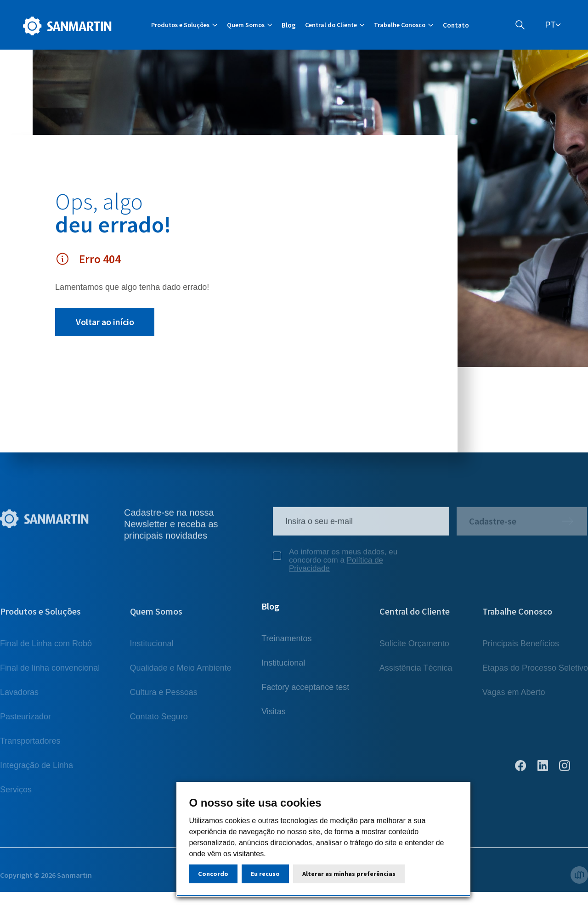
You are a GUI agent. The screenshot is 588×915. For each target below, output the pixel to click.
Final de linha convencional (50, 672)
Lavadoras (19, 696)
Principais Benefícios (521, 648)
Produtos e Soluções (40, 615)
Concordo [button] (213, 874)
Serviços (16, 794)
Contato (456, 25)
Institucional (152, 648)
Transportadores (30, 745)
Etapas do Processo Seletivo (535, 672)
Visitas (274, 721)
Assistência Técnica (416, 672)
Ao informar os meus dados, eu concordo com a (335, 565)
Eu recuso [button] (265, 874)
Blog (289, 25)
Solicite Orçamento (414, 648)
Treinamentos (286, 648)
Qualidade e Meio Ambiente (181, 672)
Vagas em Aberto (514, 696)
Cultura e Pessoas (164, 696)
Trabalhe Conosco (517, 615)
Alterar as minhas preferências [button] (349, 874)
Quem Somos (156, 615)
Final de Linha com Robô (46, 648)
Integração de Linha (37, 769)
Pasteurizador (25, 721)
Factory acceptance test (305, 696)
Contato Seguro (159, 721)
